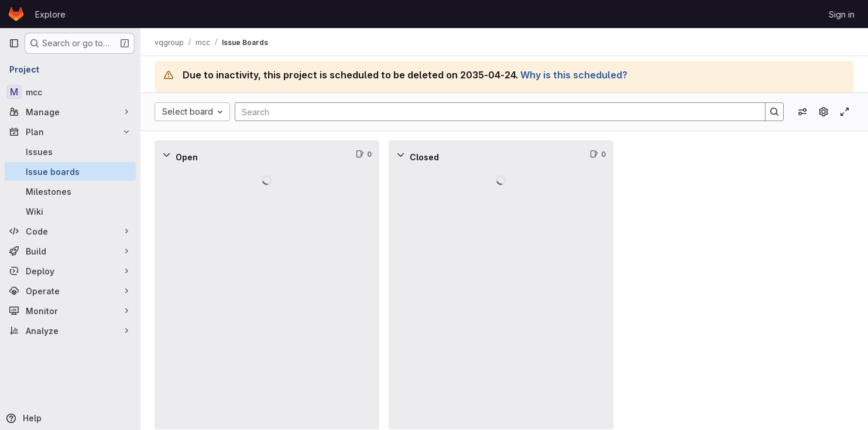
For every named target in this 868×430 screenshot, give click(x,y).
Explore (50, 14)
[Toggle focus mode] (845, 112)
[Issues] (70, 152)
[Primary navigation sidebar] (14, 43)
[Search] (494, 112)
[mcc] (70, 92)
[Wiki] (70, 211)
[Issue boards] (70, 171)
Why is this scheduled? (574, 75)
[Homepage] (16, 14)
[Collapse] (166, 154)
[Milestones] (70, 191)
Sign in (842, 14)
